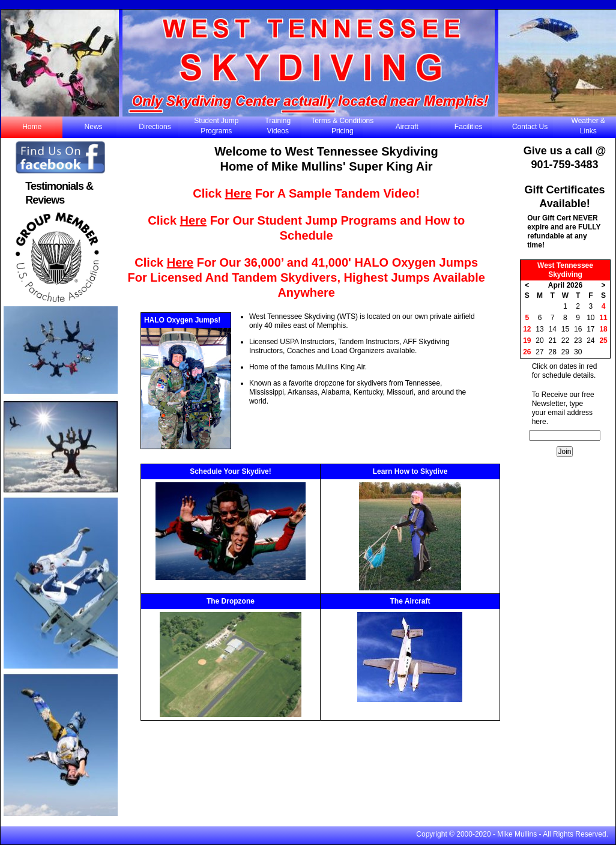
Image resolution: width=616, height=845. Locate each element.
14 (553, 329)
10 (590, 318)
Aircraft (407, 127)
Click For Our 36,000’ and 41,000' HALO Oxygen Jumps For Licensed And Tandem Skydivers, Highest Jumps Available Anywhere (306, 277)
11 (603, 318)
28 (553, 352)
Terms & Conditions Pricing (342, 126)
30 (578, 352)
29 (565, 352)
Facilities (469, 127)
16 (578, 329)
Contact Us (530, 127)
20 (539, 341)
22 (565, 341)
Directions (155, 127)
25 (603, 341)
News (94, 127)
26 (527, 352)
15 (565, 329)
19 (527, 341)
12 (527, 329)
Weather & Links (588, 126)
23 (578, 341)
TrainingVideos (278, 126)
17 (590, 329)
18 (603, 329)
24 (590, 341)
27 (539, 352)
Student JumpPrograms (216, 126)
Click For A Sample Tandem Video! (306, 193)
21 (553, 341)
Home (32, 127)
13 (539, 329)
